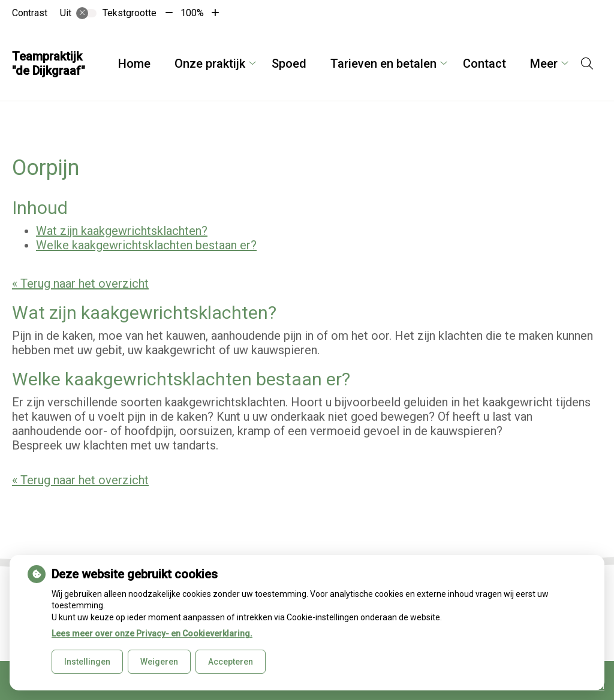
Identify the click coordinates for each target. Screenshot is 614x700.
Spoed (289, 64)
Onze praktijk (210, 64)
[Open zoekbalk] (587, 64)
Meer (544, 64)
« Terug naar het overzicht (80, 283)
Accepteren (231, 662)
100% (192, 13)
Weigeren (159, 662)
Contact (484, 64)
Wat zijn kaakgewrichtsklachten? (122, 231)
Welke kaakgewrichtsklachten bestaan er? (146, 245)
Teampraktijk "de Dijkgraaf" (49, 64)
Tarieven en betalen (383, 64)
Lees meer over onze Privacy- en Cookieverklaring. (152, 633)
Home (134, 64)
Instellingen (87, 662)
